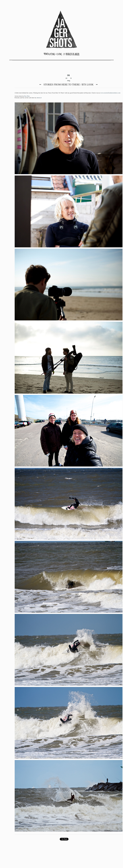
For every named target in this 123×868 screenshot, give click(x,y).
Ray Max (27, 96)
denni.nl (39, 98)
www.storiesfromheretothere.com (110, 93)
